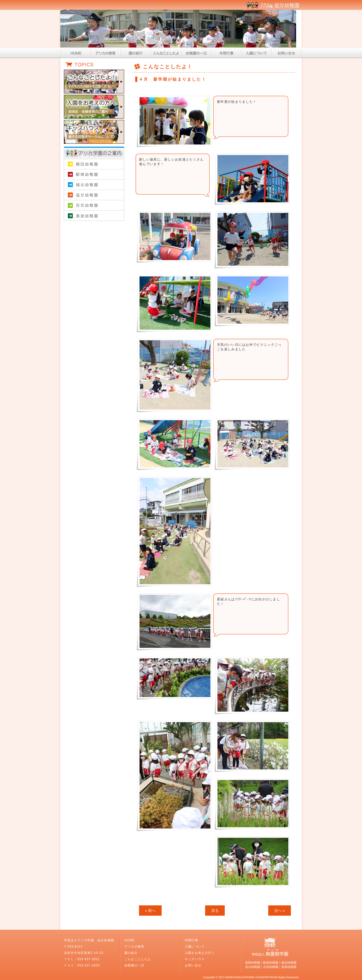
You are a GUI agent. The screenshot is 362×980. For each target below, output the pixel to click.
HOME (75, 53)
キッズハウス (195, 959)
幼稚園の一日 (196, 53)
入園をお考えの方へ (200, 953)
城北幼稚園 (94, 185)
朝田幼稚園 (94, 164)
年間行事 (226, 53)
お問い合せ (287, 53)
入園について (256, 53)
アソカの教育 (106, 53)
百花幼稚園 (94, 205)
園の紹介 (136, 53)
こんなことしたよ (166, 53)
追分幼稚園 (94, 195)
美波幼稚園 (94, 216)
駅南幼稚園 (94, 175)
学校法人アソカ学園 (94, 226)
